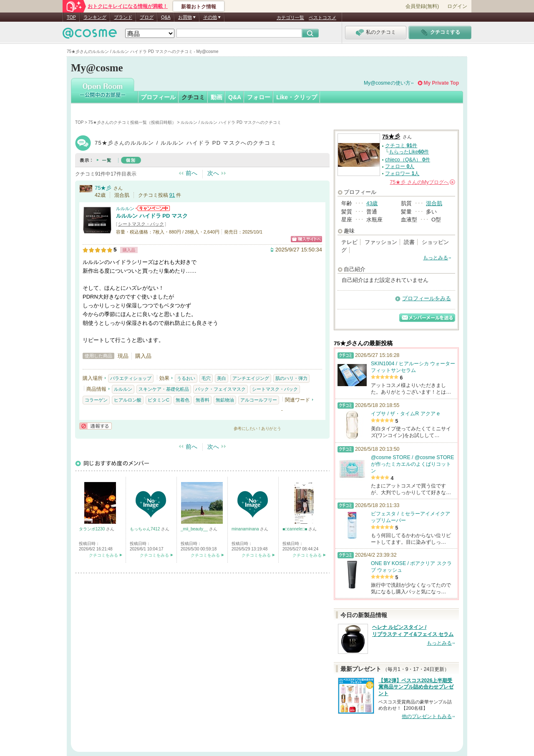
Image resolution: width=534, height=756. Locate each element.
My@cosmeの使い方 (387, 83)
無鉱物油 (225, 400)
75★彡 (103, 188)
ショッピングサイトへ (306, 239)
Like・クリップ (297, 97)
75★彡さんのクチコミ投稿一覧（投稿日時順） (132, 122)
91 (172, 195)
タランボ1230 (92, 529)
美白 (222, 378)
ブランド (123, 17)
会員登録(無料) (422, 6)
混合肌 (434, 203)
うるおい (186, 378)
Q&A (166, 17)
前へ (191, 173)
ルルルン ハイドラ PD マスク (152, 216)
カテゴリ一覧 (290, 18)
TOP (71, 17)
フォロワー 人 (402, 173)
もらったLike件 (409, 152)
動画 (217, 97)
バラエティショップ (131, 378)
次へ (213, 173)
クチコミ (193, 97)
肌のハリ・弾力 (291, 378)
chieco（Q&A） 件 (408, 160)
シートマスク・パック (141, 224)
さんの (422, 182)
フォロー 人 (400, 166)
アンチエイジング (251, 378)
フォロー (259, 97)
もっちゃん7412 (145, 529)
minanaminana (246, 529)
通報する (96, 426)
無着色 (183, 400)
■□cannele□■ (295, 529)
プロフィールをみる (427, 298)
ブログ (147, 17)
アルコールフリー (259, 400)
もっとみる (436, 258)
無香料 (203, 400)
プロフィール (158, 97)
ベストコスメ (322, 18)
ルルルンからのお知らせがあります (153, 208)
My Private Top (441, 83)
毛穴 (206, 378)
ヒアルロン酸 (128, 400)
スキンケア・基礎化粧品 (164, 389)
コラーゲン (96, 400)
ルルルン (125, 208)
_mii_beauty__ (195, 529)
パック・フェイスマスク (220, 389)
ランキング (95, 17)
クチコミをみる (103, 555)
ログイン (457, 6)
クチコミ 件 (401, 146)
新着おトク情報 (199, 7)
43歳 (372, 203)
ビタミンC (159, 400)
